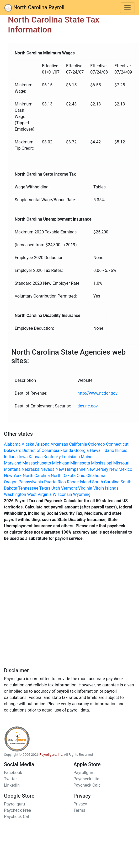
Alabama (12, 444)
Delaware (13, 450)
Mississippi (102, 463)
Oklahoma (96, 476)
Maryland (13, 463)
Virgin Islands (106, 488)
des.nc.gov (87, 406)
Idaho (109, 450)
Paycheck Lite (86, 779)
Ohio (81, 476)
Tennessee (28, 488)
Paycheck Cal (16, 817)
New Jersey (97, 469)
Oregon (11, 482)
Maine (87, 457)
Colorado (97, 444)
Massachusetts (37, 463)
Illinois (121, 450)
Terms (79, 810)
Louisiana (71, 457)
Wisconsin (62, 494)
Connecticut (117, 444)
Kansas (36, 457)
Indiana (11, 457)
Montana (12, 469)
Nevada (47, 469)
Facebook (13, 773)
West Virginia (39, 494)
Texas (45, 488)
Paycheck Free (17, 810)
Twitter (10, 779)
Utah (56, 488)
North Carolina (36, 476)
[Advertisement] (61, 607)
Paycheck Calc (87, 785)
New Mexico (121, 469)
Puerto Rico (55, 482)
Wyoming (82, 494)
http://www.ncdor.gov (97, 393)
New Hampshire (71, 469)
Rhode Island (79, 482)
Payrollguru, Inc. (51, 755)
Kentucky (52, 457)
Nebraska (30, 469)
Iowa (23, 457)
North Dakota (63, 476)
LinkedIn (12, 785)
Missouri (121, 463)
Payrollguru (84, 773)
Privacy (80, 804)
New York (13, 476)
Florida (67, 450)
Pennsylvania (31, 482)
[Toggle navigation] (127, 8)
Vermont (69, 488)
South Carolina (106, 482)
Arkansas (59, 444)
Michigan (61, 463)
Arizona (42, 444)
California (78, 444)
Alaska (28, 444)
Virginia (85, 488)
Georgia (81, 450)
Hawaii (96, 450)
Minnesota (80, 463)
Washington (15, 494)
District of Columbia (41, 450)
